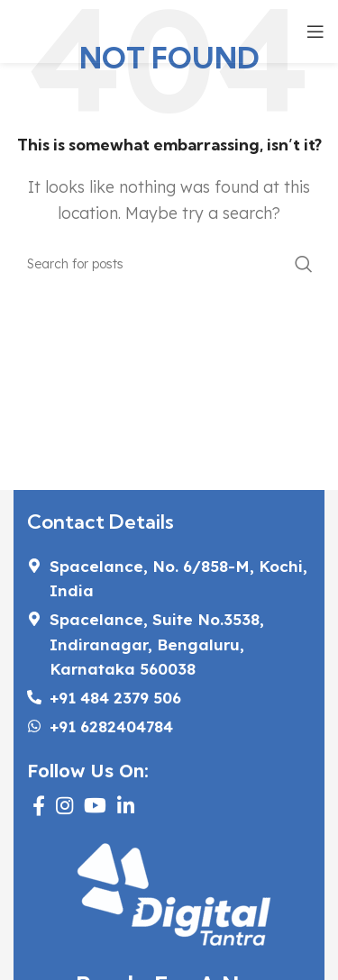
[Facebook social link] (39, 805)
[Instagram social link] (64, 805)
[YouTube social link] (95, 805)
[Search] (169, 264)
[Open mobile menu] (315, 32)
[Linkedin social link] (126, 805)
